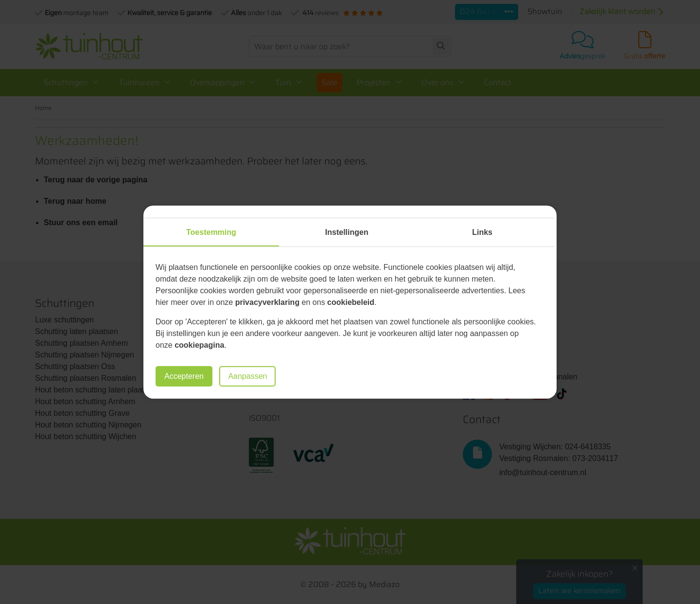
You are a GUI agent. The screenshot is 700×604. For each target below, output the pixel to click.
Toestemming (211, 232)
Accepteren (184, 376)
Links (482, 232)
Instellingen (347, 232)
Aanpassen (247, 376)
